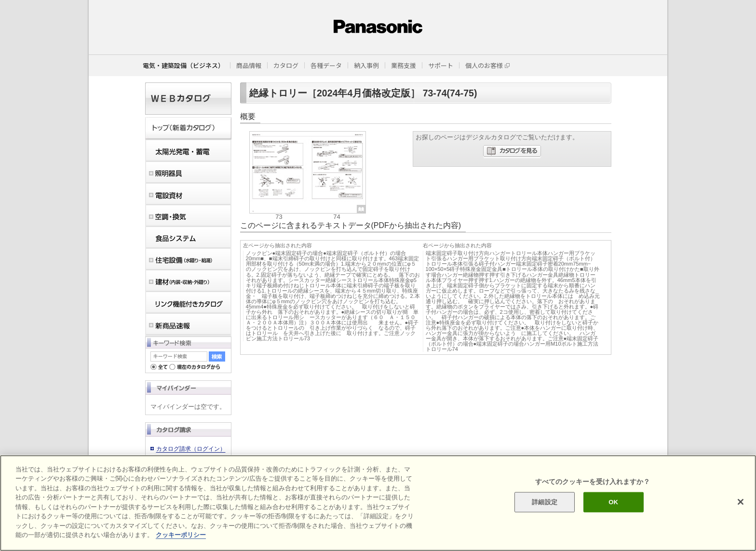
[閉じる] (741, 502)
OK (613, 502)
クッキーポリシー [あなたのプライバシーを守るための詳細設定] (181, 535)
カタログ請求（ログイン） (191, 449)
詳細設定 (545, 502)
